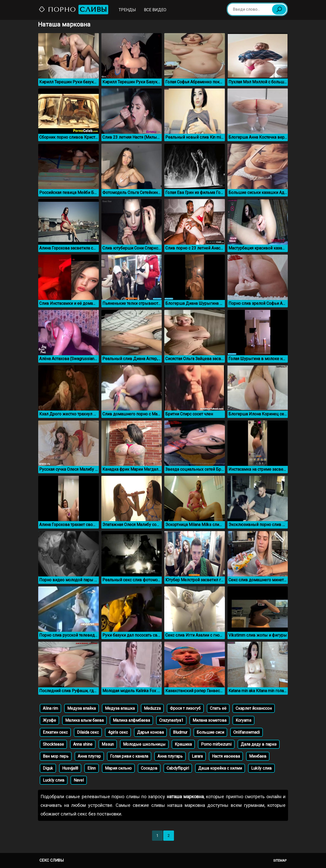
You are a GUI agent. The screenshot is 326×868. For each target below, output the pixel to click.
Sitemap (280, 860)
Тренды (127, 10)
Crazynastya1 (171, 720)
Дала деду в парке (259, 744)
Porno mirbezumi (216, 744)
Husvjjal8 (70, 768)
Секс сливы (52, 860)
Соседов (149, 768)
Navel (79, 780)
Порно (73, 10)
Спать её (218, 708)
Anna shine (83, 744)
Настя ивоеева (226, 756)
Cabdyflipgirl (178, 768)
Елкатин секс (55, 732)
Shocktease (53, 744)
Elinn (92, 768)
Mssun (108, 744)
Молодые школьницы (144, 744)
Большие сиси (210, 732)
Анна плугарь (170, 756)
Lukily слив (261, 768)
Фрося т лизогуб (185, 708)
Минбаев (258, 756)
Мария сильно (118, 768)
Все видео (155, 10)
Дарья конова (150, 732)
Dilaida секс (88, 732)
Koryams (243, 720)
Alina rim (50, 708)
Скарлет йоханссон (254, 708)
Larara (197, 756)
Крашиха (183, 744)
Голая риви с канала (129, 756)
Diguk (48, 768)
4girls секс (118, 732)
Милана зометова (209, 720)
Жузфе (49, 720)
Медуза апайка (81, 708)
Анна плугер (89, 756)
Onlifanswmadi (247, 732)
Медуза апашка (120, 708)
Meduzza (152, 708)
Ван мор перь (56, 756)
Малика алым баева (84, 720)
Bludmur (180, 732)
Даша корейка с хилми (220, 768)
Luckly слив (54, 780)
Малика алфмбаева (131, 720)
